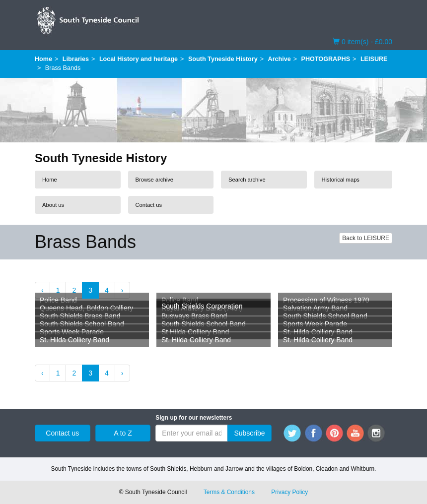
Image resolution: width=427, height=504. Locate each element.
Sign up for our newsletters (194, 418)
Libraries (76, 59)
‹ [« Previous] (42, 290)
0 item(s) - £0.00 (362, 41)
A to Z (123, 433)
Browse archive (154, 180)
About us (53, 205)
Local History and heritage (139, 59)
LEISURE (374, 59)
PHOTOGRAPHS (326, 59)
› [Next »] (122, 290)
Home (43, 59)
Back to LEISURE (366, 238)
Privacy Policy (289, 492)
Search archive (247, 180)
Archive (280, 59)
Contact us (149, 205)
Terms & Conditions (229, 492)
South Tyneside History (223, 59)
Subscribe (249, 433)
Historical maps (341, 180)
